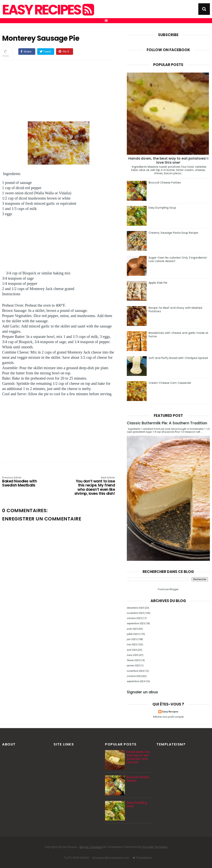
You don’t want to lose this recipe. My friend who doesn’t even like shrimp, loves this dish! (92, 486)
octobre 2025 (134, 618)
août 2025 (132, 629)
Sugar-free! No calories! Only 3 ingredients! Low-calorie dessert (178, 259)
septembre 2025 (136, 623)
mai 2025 (132, 644)
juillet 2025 (133, 634)
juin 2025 (132, 639)
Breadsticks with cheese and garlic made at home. (178, 335)
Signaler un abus (142, 692)
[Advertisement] (58, 90)
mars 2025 (133, 655)
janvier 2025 (133, 665)
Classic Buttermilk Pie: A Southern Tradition (167, 423)
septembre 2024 (136, 681)
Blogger (174, 589)
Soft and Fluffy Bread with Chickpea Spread (178, 358)
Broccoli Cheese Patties (165, 183)
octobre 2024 (134, 676)
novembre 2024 (135, 671)
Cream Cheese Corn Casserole (170, 383)
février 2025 (133, 660)
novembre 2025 (135, 613)
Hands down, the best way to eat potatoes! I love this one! (168, 160)
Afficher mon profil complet (168, 717)
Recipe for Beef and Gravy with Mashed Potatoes (175, 310)
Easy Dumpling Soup (162, 208)
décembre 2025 (135, 608)
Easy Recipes (48, 10)
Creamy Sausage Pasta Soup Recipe (173, 233)
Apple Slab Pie (158, 283)
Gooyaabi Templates (155, 847)
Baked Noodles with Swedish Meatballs (25, 482)
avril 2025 (132, 650)
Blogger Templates (91, 847)
